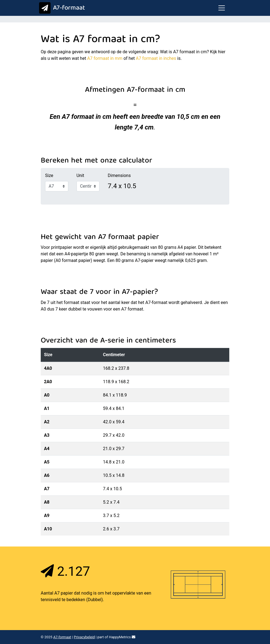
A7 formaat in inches (156, 58)
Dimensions (119, 175)
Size (49, 175)
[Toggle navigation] (222, 8)
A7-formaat (61, 8)
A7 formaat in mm (105, 58)
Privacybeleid (84, 637)
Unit (80, 175)
